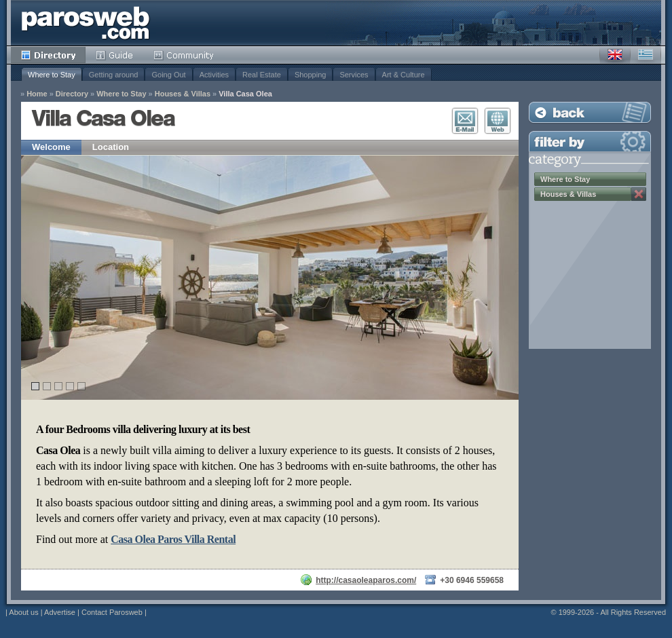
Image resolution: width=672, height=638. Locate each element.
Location (111, 147)
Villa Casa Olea (245, 94)
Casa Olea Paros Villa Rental (173, 539)
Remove (639, 194)
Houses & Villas (183, 94)
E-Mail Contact (465, 121)
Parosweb (86, 23)
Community (184, 55)
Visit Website (498, 121)
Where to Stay (52, 75)
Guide (114, 55)
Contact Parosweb (112, 612)
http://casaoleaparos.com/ (366, 580)
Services (354, 75)
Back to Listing (590, 112)
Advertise (60, 612)
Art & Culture (404, 75)
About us (23, 612)
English (615, 55)
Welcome (51, 147)
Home (37, 94)
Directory (48, 55)
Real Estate (262, 75)
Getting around (114, 75)
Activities (214, 75)
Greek (646, 55)
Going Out (168, 75)
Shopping (311, 75)
